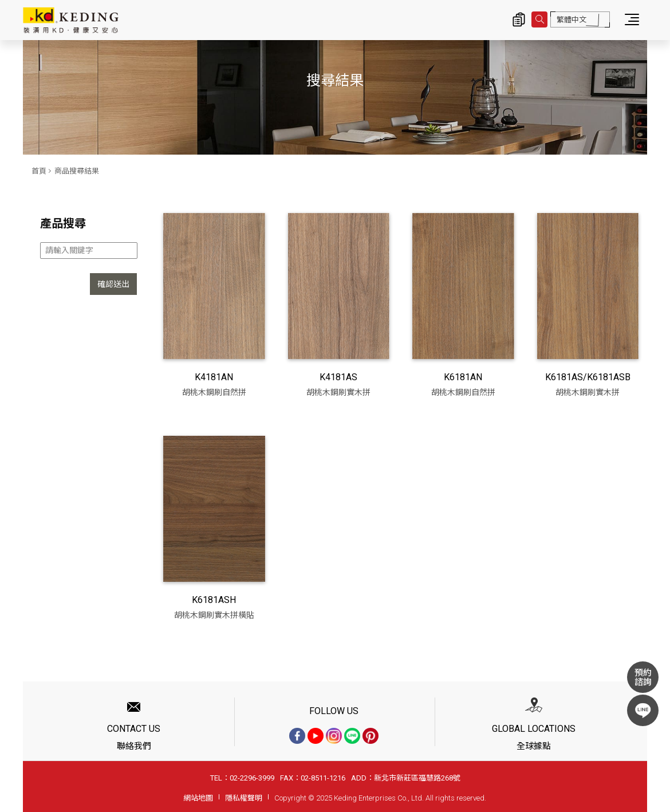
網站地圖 (198, 798)
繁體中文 (572, 20)
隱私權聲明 (244, 798)
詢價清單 (519, 19)
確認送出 (113, 284)
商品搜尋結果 (77, 171)
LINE (643, 710)
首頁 (39, 171)
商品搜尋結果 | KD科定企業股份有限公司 (71, 20)
